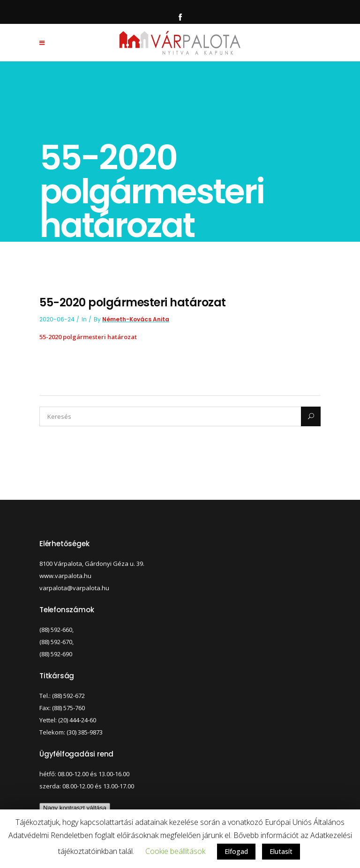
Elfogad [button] (236, 851)
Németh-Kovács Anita (136, 319)
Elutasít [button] (281, 851)
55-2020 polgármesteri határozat (88, 337)
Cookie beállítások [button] (175, 851)
